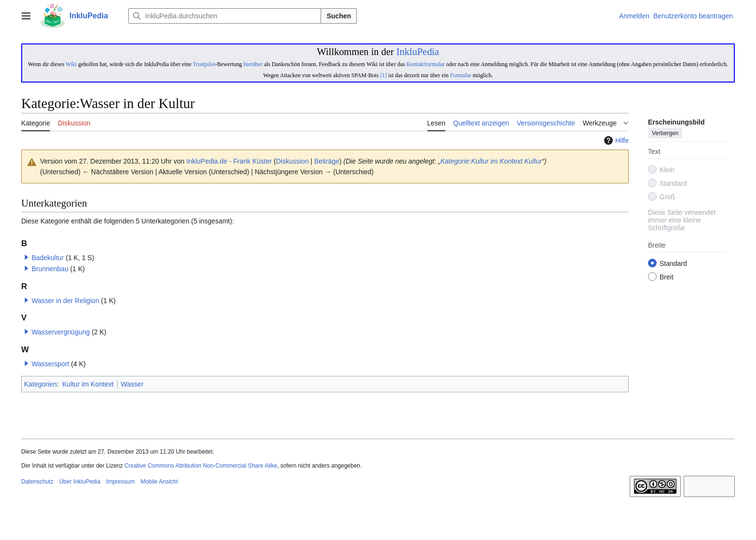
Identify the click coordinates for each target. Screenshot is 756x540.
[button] (27, 257)
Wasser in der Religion (65, 301)
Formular (460, 75)
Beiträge (327, 161)
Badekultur (47, 258)
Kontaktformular (426, 64)
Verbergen (665, 134)
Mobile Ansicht (159, 482)
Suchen (339, 16)
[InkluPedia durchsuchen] (225, 16)
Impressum (120, 482)
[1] (383, 75)
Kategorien (40, 384)
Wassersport (50, 364)
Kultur (533, 161)
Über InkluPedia (80, 482)
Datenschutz (37, 482)
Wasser (132, 384)
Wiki (71, 64)
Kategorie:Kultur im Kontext (481, 161)
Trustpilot (204, 64)
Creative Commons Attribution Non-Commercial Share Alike (201, 466)
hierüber (253, 64)
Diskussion (293, 161)
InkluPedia (418, 52)
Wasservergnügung (61, 332)
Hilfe (615, 140)
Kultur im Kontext (88, 384)
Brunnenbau (50, 269)
